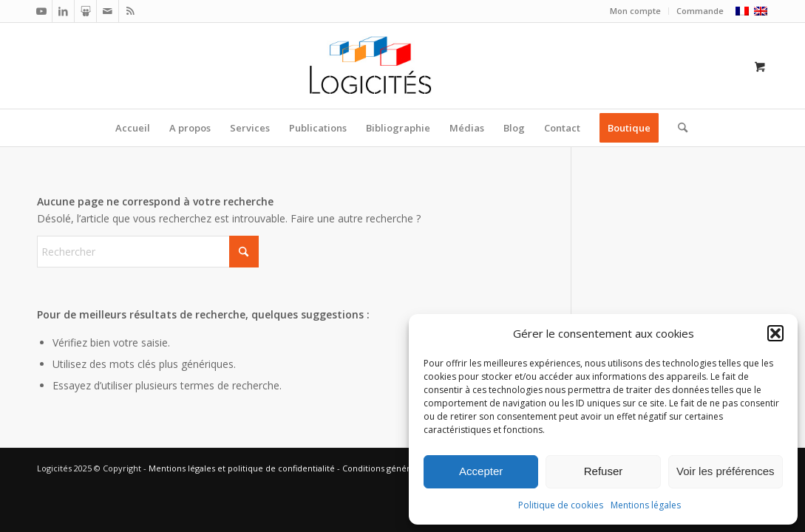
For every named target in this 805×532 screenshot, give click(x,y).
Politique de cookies (561, 505)
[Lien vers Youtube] (41, 11)
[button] (775, 333)
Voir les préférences (726, 471)
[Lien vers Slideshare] (85, 11)
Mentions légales (646, 505)
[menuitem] (636, 11)
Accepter (481, 471)
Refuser (604, 471)
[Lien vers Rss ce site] (130, 11)
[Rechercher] (678, 128)
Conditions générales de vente (403, 468)
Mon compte (635, 11)
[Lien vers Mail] (108, 11)
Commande (700, 11)
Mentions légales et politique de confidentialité (242, 468)
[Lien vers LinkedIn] (63, 11)
